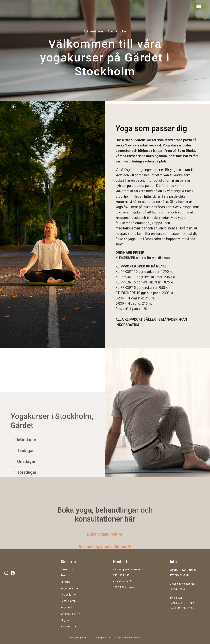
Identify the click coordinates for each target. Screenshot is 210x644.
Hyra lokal (69, 627)
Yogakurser (69, 588)
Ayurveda (68, 595)
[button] (199, 6)
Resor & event (71, 601)
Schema (65, 582)
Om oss (67, 569)
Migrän (67, 620)
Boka (64, 576)
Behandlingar (70, 614)
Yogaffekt (66, 607)
